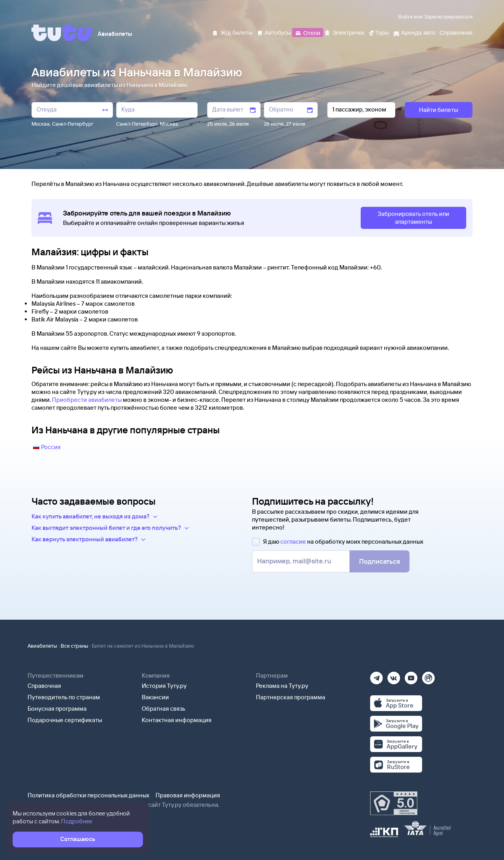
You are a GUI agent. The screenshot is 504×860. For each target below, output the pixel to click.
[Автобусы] (274, 32)
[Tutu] (62, 33)
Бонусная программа (57, 709)
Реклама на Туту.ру (282, 686)
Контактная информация (177, 720)
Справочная (44, 686)
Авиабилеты (42, 646)
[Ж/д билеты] (232, 32)
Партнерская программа (291, 697)
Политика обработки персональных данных (88, 795)
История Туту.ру (164, 686)
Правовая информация (188, 795)
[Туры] (379, 32)
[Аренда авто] (414, 32)
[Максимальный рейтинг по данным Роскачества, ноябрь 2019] (394, 803)
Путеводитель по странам (64, 697)
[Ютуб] (411, 675)
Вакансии (155, 697)
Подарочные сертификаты (65, 720)
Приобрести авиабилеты (87, 400)
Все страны (74, 646)
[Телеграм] (376, 675)
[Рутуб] (428, 675)
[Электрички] (344, 32)
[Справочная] (456, 32)
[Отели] (308, 32)
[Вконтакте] (394, 675)
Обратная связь (164, 709)
